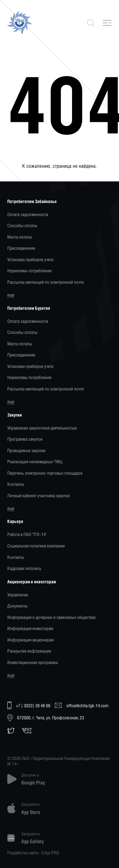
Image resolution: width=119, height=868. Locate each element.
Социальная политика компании (36, 546)
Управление (18, 595)
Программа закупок (25, 439)
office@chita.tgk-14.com (82, 705)
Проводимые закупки (26, 450)
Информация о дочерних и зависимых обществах (52, 617)
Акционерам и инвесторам (32, 582)
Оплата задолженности (28, 214)
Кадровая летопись (24, 568)
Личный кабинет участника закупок (39, 495)
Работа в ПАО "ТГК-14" (27, 534)
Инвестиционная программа (33, 662)
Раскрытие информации (29, 651)
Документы (17, 606)
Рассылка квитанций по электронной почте (46, 282)
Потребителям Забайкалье (32, 201)
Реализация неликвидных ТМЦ (35, 461)
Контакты (16, 484)
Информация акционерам (31, 640)
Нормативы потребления (29, 271)
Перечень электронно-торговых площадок (45, 473)
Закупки (15, 415)
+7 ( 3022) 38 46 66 (29, 706)
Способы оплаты (22, 225)
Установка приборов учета (30, 259)
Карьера (15, 521)
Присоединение (21, 248)
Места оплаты (20, 237)
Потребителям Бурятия (29, 308)
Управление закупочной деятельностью (42, 428)
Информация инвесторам (30, 628)
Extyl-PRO (50, 853)
